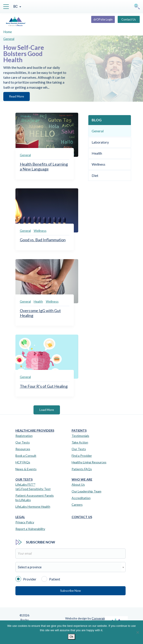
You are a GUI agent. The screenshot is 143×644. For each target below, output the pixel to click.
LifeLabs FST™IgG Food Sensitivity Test (33, 487)
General (9, 39)
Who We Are (82, 479)
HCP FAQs (23, 462)
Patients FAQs (82, 469)
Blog (97, 120)
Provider (26, 579)
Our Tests (23, 442)
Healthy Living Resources (89, 462)
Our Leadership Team (86, 491)
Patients (79, 431)
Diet (95, 175)
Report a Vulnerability (30, 529)
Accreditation (81, 498)
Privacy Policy (25, 522)
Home (8, 32)
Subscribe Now (71, 591)
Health (38, 301)
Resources (23, 449)
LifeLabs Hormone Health (33, 506)
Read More (17, 96)
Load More (47, 410)
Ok (71, 637)
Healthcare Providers (35, 431)
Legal (20, 517)
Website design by (86, 618)
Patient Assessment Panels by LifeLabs (35, 498)
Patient (51, 579)
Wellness (40, 231)
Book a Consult (26, 456)
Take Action (80, 442)
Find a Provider (82, 456)
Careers (77, 505)
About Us (78, 484)
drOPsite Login (103, 19)
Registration (24, 436)
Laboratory (100, 142)
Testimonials (80, 436)
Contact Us (129, 19)
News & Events (26, 469)
